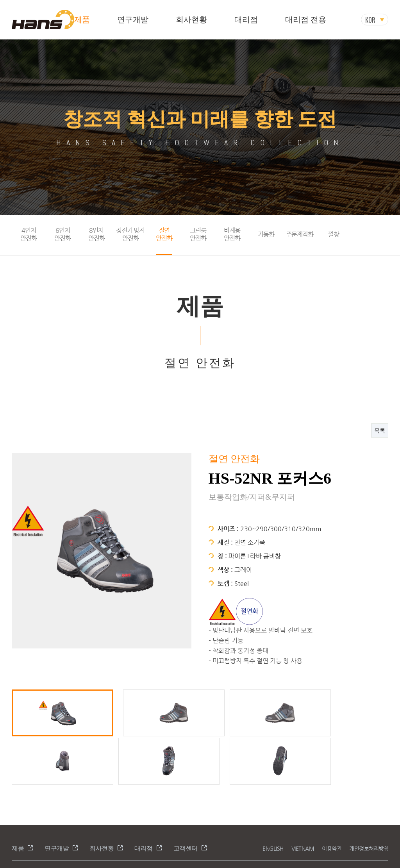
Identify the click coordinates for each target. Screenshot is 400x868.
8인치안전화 (96, 234)
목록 (380, 430)
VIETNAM (303, 799)
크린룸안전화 (198, 234)
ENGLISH (273, 799)
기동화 (266, 234)
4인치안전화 (29, 234)
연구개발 (133, 20)
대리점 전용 (306, 20)
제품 (82, 20)
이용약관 (332, 799)
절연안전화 (164, 234)
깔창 (334, 234)
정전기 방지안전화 (130, 234)
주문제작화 (300, 234)
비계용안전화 (232, 234)
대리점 (246, 20)
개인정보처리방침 (369, 799)
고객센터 (186, 799)
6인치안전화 (62, 234)
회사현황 (191, 20)
